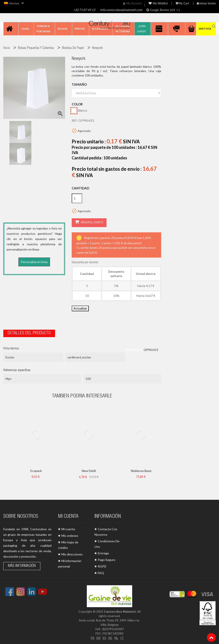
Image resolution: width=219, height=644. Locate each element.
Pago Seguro (107, 560)
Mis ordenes (70, 536)
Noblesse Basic (141, 471)
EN (98, 638)
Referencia (134, 350)
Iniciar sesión (206, 3)
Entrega (103, 553)
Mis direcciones (72, 554)
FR (93, 638)
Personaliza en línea (34, 262)
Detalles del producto (29, 333)
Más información (22, 566)
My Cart (182, 3)
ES (104, 638)
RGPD (102, 566)
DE (110, 638)
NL (116, 638)
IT (122, 638)
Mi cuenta (68, 529)
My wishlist (158, 3)
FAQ (101, 573)
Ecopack (36, 471)
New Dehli (89, 471)
